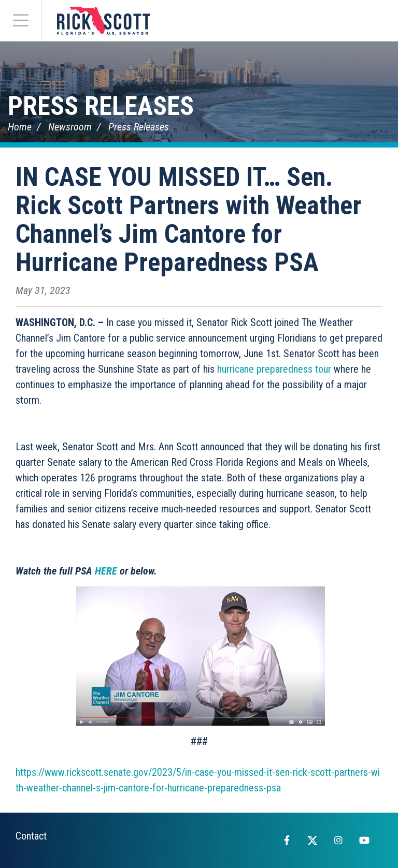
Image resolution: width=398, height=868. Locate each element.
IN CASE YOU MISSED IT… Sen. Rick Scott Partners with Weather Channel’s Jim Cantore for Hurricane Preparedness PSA (188, 220)
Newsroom (70, 127)
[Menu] (21, 21)
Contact (31, 836)
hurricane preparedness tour (274, 369)
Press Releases (101, 106)
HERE (106, 571)
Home (20, 127)
